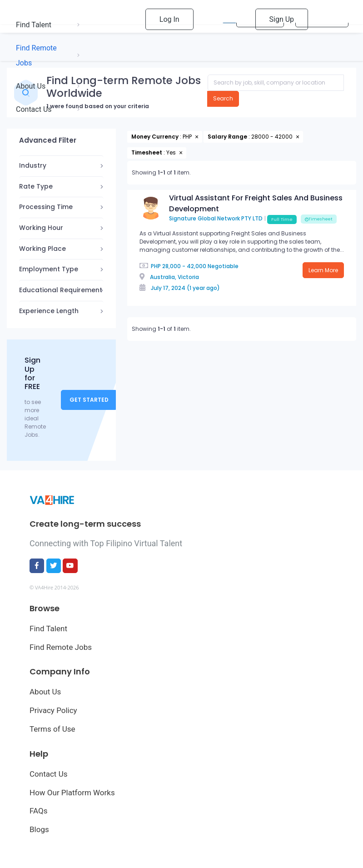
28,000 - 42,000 (184, 266)
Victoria (188, 277)
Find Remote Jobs (61, 647)
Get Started (89, 400)
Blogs (39, 829)
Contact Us (48, 774)
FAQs (38, 811)
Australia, (163, 277)
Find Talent (48, 629)
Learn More (323, 270)
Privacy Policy (53, 710)
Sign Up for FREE (32, 373)
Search (223, 98)
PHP (156, 266)
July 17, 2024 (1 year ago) (185, 288)
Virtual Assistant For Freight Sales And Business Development (256, 203)
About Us (45, 692)
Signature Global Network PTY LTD (216, 219)
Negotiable (223, 266)
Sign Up (282, 19)
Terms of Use (52, 729)
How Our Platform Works (72, 793)
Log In (169, 19)
